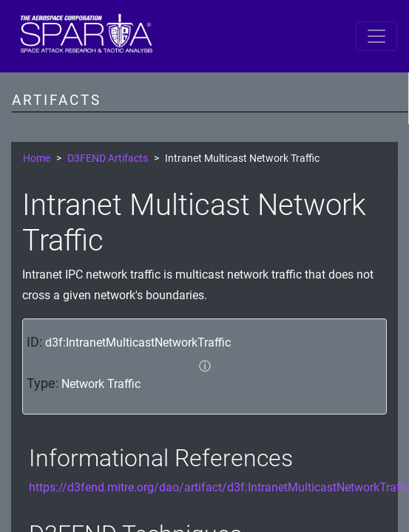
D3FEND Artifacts (108, 158)
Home (37, 158)
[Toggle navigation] (376, 36)
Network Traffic (101, 384)
